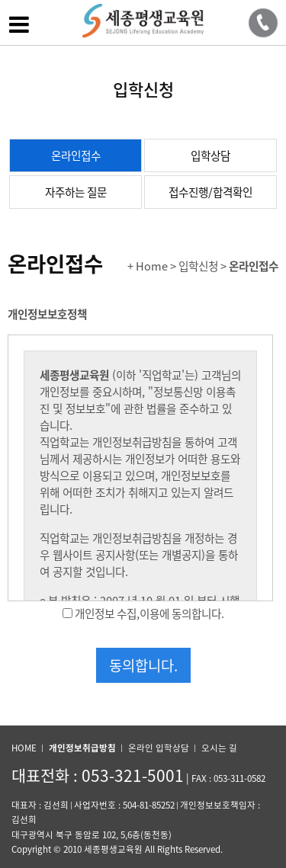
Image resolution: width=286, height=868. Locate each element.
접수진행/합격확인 (210, 192)
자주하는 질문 (76, 192)
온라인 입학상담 (159, 748)
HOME (24, 748)
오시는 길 (219, 748)
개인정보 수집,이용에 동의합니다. (149, 613)
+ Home (148, 266)
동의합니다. (143, 665)
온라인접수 (76, 155)
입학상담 (210, 155)
